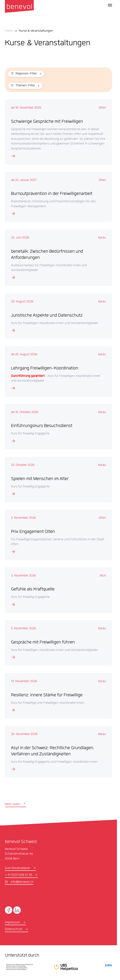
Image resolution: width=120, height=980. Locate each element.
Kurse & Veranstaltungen (36, 31)
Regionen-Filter (26, 74)
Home (9, 31)
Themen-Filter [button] (25, 86)
